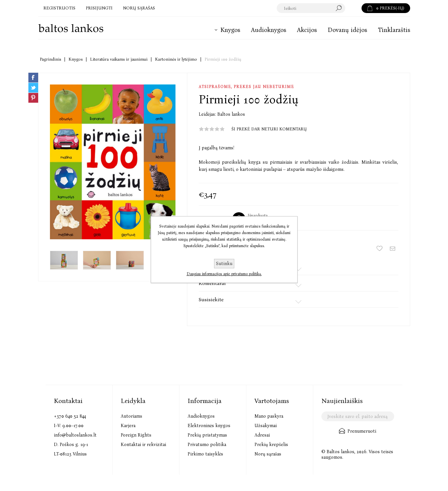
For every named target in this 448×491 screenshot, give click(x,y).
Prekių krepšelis (271, 445)
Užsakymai (266, 426)
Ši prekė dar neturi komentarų (269, 129)
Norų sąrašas (268, 454)
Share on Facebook (33, 78)
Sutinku (224, 264)
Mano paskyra (269, 416)
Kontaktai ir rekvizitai (143, 445)
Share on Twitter (33, 88)
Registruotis (59, 8)
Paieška (353, 8)
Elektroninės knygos (209, 426)
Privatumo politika (207, 445)
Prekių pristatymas (207, 435)
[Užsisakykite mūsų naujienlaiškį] (358, 416)
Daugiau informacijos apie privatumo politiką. (224, 274)
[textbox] (311, 8)
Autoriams (131, 416)
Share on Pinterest (33, 98)
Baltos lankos (231, 114)
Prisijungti (99, 8)
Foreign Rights (136, 435)
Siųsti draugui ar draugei (393, 248)
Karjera (128, 426)
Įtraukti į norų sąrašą (379, 248)
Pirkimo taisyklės (205, 454)
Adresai (262, 435)
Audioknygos (201, 416)
